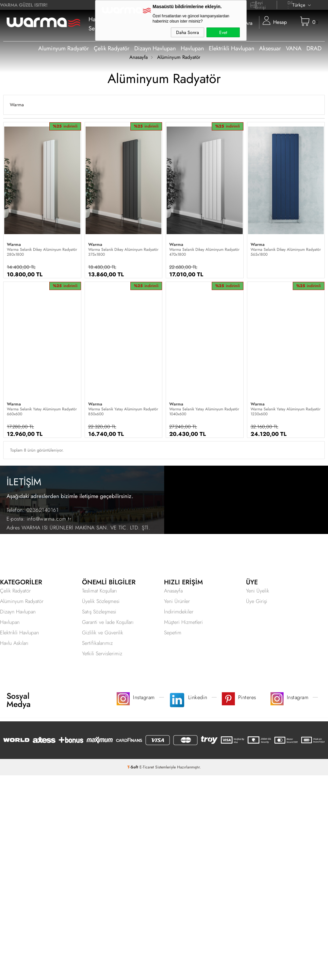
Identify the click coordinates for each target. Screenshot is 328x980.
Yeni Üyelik (258, 591)
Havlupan (192, 48)
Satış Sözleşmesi (99, 612)
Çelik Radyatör (112, 48)
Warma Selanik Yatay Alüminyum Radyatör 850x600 (123, 412)
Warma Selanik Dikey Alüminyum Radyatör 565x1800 (286, 252)
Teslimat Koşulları (99, 591)
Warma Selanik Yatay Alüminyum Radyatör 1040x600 (204, 412)
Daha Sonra (188, 32)
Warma (17, 105)
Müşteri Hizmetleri (183, 622)
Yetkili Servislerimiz (102, 653)
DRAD (314, 48)
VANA (294, 48)
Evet (223, 32)
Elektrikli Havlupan (231, 48)
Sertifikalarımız (97, 643)
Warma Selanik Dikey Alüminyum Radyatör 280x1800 (42, 252)
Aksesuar (270, 48)
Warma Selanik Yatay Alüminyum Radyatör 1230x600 (286, 412)
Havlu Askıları (14, 643)
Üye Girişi (257, 601)
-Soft (133, 767)
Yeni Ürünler (177, 601)
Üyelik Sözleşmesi (101, 601)
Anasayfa (173, 591)
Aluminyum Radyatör (64, 48)
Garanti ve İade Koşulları (108, 622)
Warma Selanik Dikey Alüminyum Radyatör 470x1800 (204, 252)
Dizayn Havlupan (155, 48)
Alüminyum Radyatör (22, 601)
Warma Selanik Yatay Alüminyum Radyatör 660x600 (42, 412)
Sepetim (173, 633)
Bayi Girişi (260, 5)
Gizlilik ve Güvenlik (103, 633)
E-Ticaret (147, 767)
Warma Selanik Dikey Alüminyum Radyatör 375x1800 (123, 252)
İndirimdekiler (179, 612)
